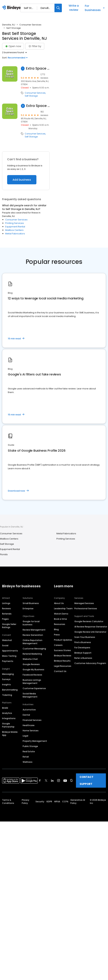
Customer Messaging (34, 649)
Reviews (6, 608)
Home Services (31, 731)
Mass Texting (9, 656)
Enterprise (28, 608)
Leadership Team (63, 608)
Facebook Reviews (32, 675)
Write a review (74, 8)
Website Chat (30, 659)
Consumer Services (30, 25)
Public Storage (30, 746)
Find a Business (83, 642)
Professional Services (86, 608)
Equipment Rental (15, 227)
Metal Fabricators (15, 234)
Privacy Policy (26, 802)
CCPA (65, 802)
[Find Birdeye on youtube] (65, 781)
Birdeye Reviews (63, 656)
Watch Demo (61, 614)
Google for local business (31, 623)
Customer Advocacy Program (90, 663)
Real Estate (29, 751)
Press (57, 635)
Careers (58, 645)
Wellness (28, 762)
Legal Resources (63, 666)
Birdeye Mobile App (10, 734)
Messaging (8, 674)
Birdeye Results (62, 661)
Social (5, 645)
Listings (6, 603)
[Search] (58, 8)
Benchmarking (10, 690)
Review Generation (33, 635)
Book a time (60, 619)
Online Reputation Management (32, 642)
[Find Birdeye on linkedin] (52, 781)
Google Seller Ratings (9, 626)
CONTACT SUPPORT (86, 780)
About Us (59, 603)
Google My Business (33, 670)
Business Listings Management (32, 682)
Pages (5, 619)
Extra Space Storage (38, 68)
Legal (25, 736)
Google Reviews (31, 664)
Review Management (34, 630)
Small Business (31, 603)
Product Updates (63, 640)
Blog (56, 629)
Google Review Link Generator (90, 632)
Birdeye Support (83, 653)
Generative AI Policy (78, 802)
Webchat (7, 640)
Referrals (7, 614)
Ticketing (7, 695)
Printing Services (15, 223)
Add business (22, 180)
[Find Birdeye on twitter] (46, 781)
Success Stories (62, 650)
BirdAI (5, 708)
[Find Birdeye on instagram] (59, 781)
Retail (26, 757)
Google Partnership (8, 725)
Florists (4, 554)
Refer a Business (83, 658)
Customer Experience (34, 688)
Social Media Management (30, 695)
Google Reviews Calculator (89, 621)
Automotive (29, 710)
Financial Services (32, 720)
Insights (6, 685)
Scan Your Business (85, 637)
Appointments (10, 651)
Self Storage (31, 96)
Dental (26, 715)
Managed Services (84, 603)
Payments (8, 661)
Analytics (7, 713)
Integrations (9, 718)
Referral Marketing (32, 654)
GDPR (49, 802)
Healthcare (29, 725)
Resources (60, 624)
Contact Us (60, 671)
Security (40, 802)
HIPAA (57, 802)
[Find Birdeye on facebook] (40, 781)
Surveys (6, 679)
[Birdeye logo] (12, 8)
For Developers (82, 648)
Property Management (35, 741)
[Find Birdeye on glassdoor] (71, 781)
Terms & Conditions (8, 802)
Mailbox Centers (14, 230)
